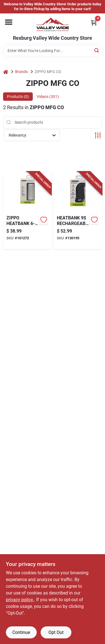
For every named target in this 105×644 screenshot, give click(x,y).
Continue (21, 632)
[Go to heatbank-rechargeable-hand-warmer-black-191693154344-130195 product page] (78, 210)
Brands (21, 72)
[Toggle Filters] (98, 135)
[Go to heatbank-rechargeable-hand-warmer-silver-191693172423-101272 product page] (27, 210)
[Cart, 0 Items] (94, 23)
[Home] (6, 72)
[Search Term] (53, 51)
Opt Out (56, 632)
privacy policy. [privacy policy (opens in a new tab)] (20, 600)
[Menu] (9, 22)
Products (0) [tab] (18, 97)
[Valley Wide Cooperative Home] (53, 24)
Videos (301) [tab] (48, 97)
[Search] (97, 50)
